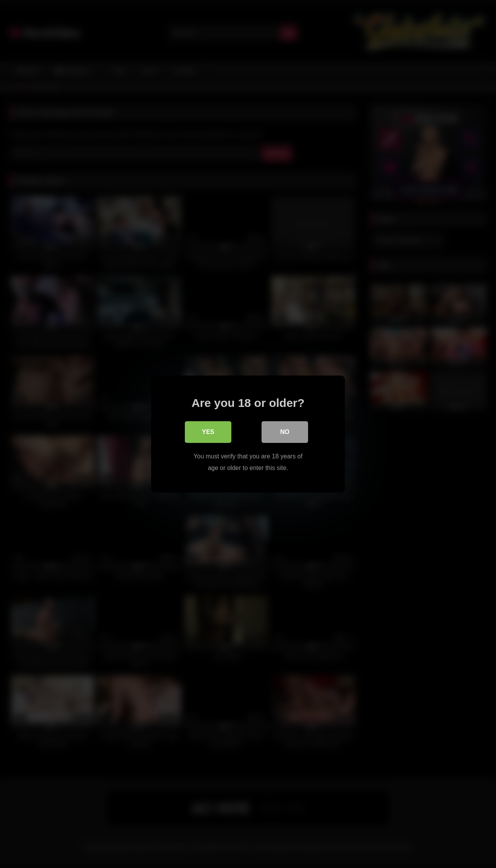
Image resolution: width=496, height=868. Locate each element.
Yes (208, 432)
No (285, 432)
